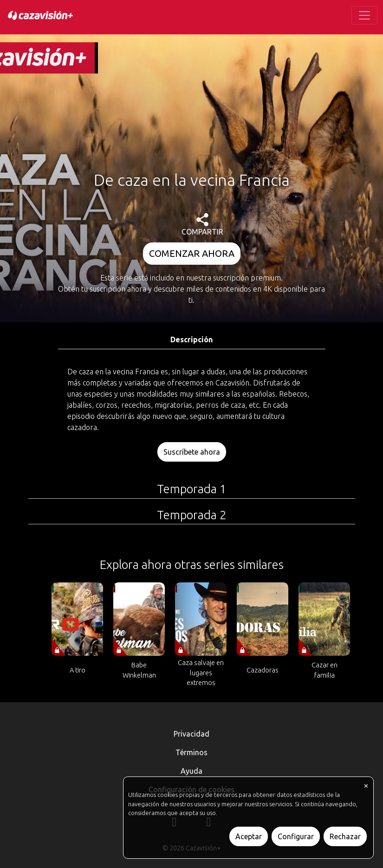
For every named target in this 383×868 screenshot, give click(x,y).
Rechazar (345, 836)
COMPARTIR (202, 225)
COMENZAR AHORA (192, 253)
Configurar (296, 836)
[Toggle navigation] (364, 15)
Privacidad (191, 734)
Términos (191, 752)
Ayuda (191, 771)
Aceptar (249, 836)
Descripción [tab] (191, 339)
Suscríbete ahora (192, 452)
